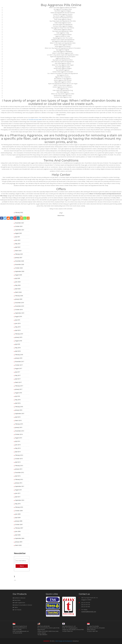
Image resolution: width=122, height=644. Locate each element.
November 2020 (20, 264)
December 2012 (19, 472)
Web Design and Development (64, 641)
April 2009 (18, 518)
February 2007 (19, 528)
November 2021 (20, 223)
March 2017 (18, 382)
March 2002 (18, 545)
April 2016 (18, 403)
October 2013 (19, 459)
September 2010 (20, 500)
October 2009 (19, 511)
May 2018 (18, 348)
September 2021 (20, 230)
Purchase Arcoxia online (35, 120)
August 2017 (19, 368)
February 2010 (19, 507)
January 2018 (19, 358)
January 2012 (19, 483)
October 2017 (19, 365)
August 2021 (19, 233)
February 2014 (19, 455)
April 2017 (18, 379)
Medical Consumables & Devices (22, 605)
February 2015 (19, 424)
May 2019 (18, 327)
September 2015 (20, 414)
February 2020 (19, 296)
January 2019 (19, 337)
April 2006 (18, 535)
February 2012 (19, 479)
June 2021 (18, 240)
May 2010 (18, 504)
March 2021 (18, 251)
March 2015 (18, 420)
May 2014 (18, 448)
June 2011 (18, 493)
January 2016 (19, 410)
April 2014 (18, 452)
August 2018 (19, 341)
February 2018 (19, 355)
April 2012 (18, 476)
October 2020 (19, 268)
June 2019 (18, 323)
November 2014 (20, 431)
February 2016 (19, 407)
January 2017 (19, 389)
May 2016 (18, 400)
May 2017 (18, 375)
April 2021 (18, 247)
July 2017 (18, 372)
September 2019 (20, 313)
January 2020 (19, 299)
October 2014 (19, 434)
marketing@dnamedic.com (89, 612)
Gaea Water (17, 600)
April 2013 (18, 462)
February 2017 (19, 386)
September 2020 (20, 271)
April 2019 (18, 330)
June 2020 (18, 282)
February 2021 (19, 254)
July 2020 (18, 278)
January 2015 (19, 427)
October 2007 (19, 524)
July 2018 (18, 344)
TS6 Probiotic (17, 610)
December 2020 (19, 261)
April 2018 (18, 351)
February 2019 (19, 334)
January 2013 (19, 469)
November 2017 (20, 362)
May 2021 (18, 244)
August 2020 (19, 275)
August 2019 (19, 316)
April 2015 (18, 417)
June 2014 (18, 445)
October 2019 (19, 310)
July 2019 (18, 320)
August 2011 (19, 490)
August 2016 (19, 393)
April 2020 (18, 289)
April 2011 (18, 497)
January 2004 (19, 542)
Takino (15, 607)
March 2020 (18, 292)
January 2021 (19, 258)
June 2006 (18, 531)
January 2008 (19, 521)
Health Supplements (19, 603)
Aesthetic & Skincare (19, 598)
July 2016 (18, 396)
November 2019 (20, 306)
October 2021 (19, 226)
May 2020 (18, 285)
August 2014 (19, 438)
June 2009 (18, 514)
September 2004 (20, 538)
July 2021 (18, 237)
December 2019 (19, 303)
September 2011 (20, 486)
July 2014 (18, 441)
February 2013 (19, 466)
